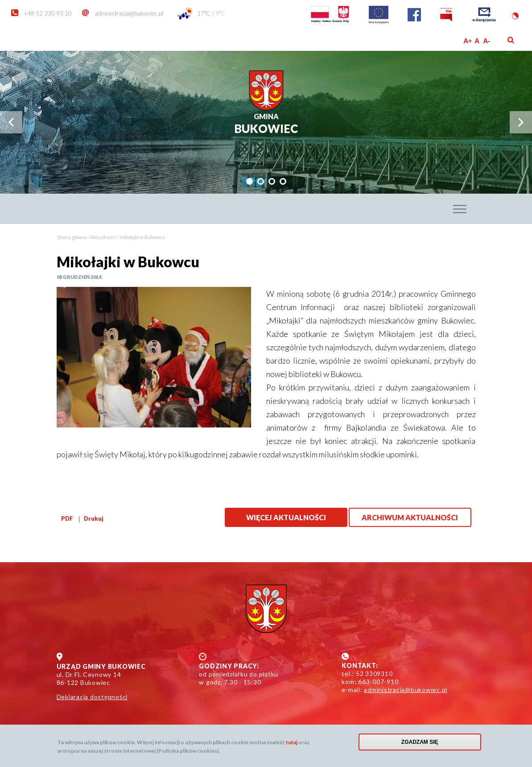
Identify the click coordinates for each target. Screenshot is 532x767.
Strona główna (72, 237)
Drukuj (94, 518)
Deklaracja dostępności (92, 697)
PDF (67, 518)
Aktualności (103, 237)
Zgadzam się (420, 742)
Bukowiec (266, 124)
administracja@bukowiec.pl (129, 13)
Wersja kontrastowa (515, 16)
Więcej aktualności (286, 517)
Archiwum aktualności (410, 517)
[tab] (250, 181)
